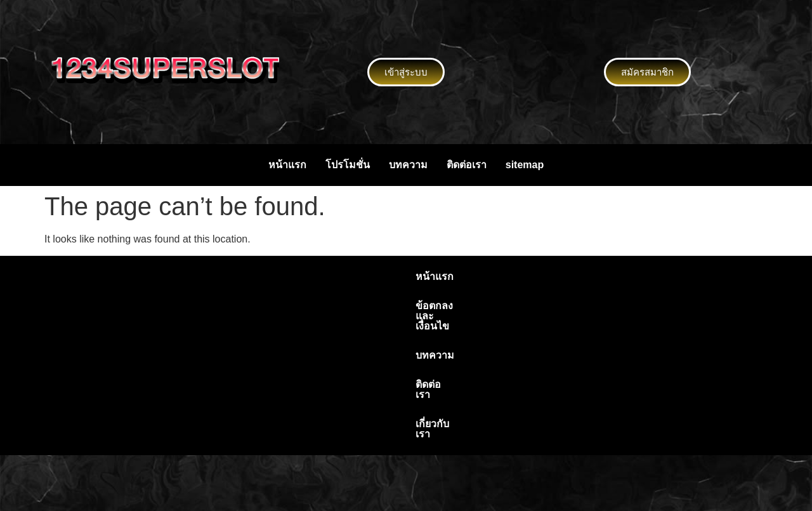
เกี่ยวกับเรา (547, 276)
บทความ (408, 165)
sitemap (525, 165)
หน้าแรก (287, 165)
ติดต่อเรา (467, 165)
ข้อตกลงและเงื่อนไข (343, 276)
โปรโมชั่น (348, 165)
